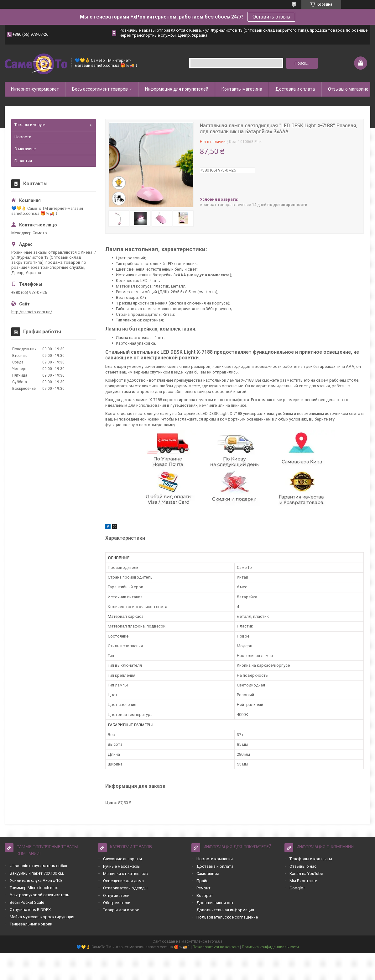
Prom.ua (215, 941)
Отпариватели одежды (125, 888)
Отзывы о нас (303, 866)
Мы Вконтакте (303, 881)
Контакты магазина (242, 89)
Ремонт (203, 888)
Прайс (202, 881)
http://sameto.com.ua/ (32, 312)
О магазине (25, 149)
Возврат (205, 895)
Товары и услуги (30, 125)
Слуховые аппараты (122, 859)
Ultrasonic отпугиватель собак (39, 866)
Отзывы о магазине (348, 89)
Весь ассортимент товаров (100, 89)
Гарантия (23, 161)
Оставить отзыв (271, 17)
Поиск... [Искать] (302, 63)
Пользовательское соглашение (227, 917)
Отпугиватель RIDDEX (30, 910)
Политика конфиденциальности (270, 947)
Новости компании (215, 859)
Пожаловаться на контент (216, 947)
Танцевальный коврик (31, 924)
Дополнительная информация (225, 910)
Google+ (297, 888)
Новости (23, 137)
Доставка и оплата (295, 89)
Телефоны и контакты (311, 859)
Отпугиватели (116, 895)
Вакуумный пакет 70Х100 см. (37, 873)
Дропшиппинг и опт (215, 903)
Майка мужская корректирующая (42, 917)
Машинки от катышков (125, 874)
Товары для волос (121, 910)
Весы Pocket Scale (27, 902)
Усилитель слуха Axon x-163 (36, 880)
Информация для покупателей (177, 89)
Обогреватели (117, 903)
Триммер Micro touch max (34, 888)
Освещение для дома (123, 881)
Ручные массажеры (122, 866)
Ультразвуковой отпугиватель (39, 895)
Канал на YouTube (306, 874)
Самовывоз (208, 874)
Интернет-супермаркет (35, 89)
